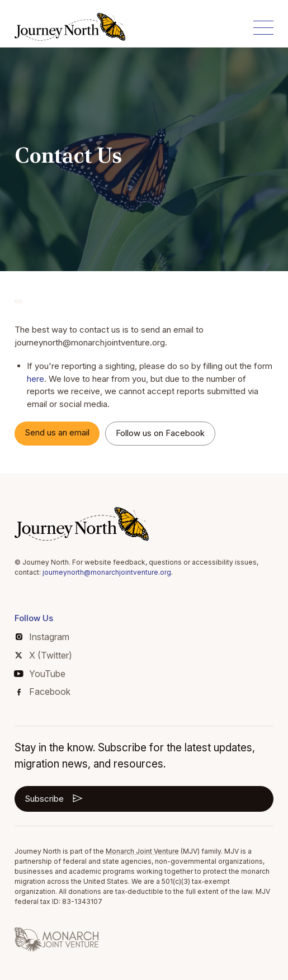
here (36, 379)
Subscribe (55, 798)
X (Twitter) (43, 655)
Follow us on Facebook (160, 433)
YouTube (40, 674)
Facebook (44, 692)
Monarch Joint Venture (142, 851)
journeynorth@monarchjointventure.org (107, 572)
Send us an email (57, 432)
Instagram (43, 637)
